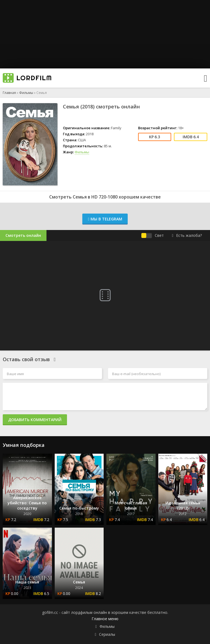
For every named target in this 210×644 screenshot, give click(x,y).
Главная (9, 93)
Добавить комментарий (35, 420)
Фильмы (26, 93)
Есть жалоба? (187, 235)
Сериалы (107, 634)
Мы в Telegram (105, 219)
